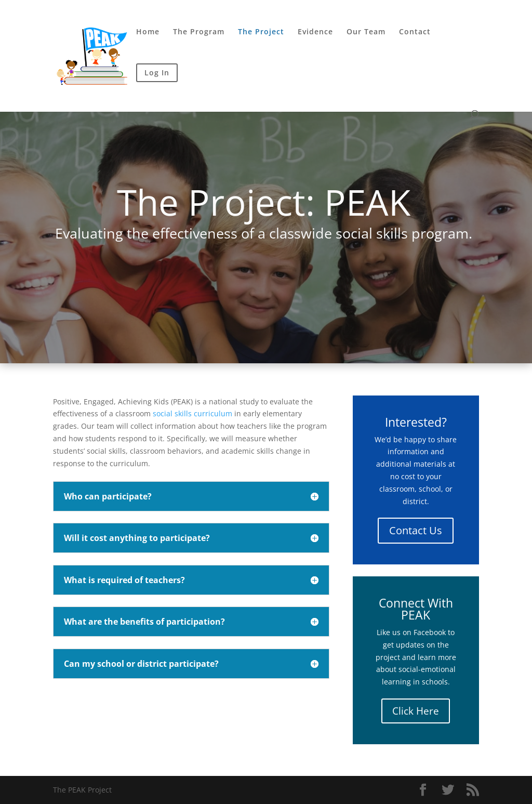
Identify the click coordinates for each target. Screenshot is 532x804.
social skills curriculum (192, 413)
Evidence (315, 32)
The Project (261, 32)
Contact (415, 32)
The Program (199, 32)
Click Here (416, 711)
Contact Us (416, 530)
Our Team (366, 32)
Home (148, 32)
